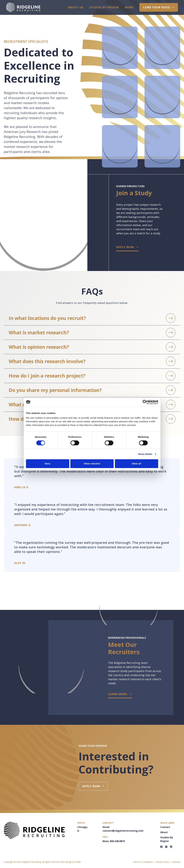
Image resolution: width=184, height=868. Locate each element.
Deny (48, 464)
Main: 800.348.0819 (114, 841)
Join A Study (180, 845)
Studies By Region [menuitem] (104, 7)
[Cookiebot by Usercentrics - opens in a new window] (145, 402)
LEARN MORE (118, 694)
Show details (145, 454)
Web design (66, 862)
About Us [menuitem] (76, 7)
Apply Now (125, 247)
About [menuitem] (164, 832)
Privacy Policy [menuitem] (162, 862)
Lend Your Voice (157, 7)
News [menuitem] (129, 7)
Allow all (137, 464)
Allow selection (92, 464)
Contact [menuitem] (165, 827)
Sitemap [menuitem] (176, 862)
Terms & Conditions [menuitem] (143, 862)
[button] (92, 318)
